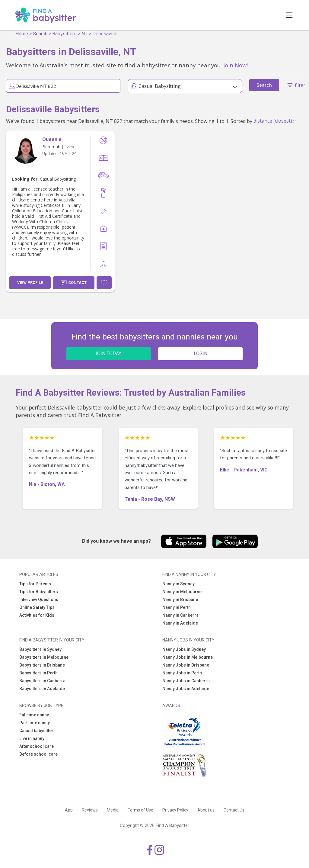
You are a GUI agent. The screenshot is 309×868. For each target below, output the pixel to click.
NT (84, 34)
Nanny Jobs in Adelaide (186, 689)
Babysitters (64, 34)
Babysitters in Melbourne (44, 657)
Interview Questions (39, 600)
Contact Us (234, 810)
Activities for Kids (37, 615)
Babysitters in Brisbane (42, 665)
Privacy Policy (175, 810)
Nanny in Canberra (180, 615)
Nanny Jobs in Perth (182, 673)
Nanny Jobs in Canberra (186, 681)
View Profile (30, 283)
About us (206, 810)
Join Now (235, 65)
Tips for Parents (35, 584)
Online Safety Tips (37, 607)
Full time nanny (34, 715)
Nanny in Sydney (178, 584)
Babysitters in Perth (38, 673)
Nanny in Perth (177, 607)
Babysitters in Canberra (42, 681)
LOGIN (201, 354)
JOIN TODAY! (109, 354)
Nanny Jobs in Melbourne (188, 657)
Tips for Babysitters (39, 592)
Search (40, 34)
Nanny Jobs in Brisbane (186, 665)
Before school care (38, 754)
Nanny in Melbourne (182, 592)
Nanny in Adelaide (180, 623)
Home (22, 34)
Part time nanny (35, 723)
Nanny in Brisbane (180, 600)
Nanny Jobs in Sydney (184, 649)
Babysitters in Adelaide (42, 689)
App (69, 810)
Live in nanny (32, 738)
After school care (37, 746)
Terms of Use (140, 810)
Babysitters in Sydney (40, 649)
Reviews (90, 810)
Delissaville (105, 34)
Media (113, 810)
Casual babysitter (36, 731)
